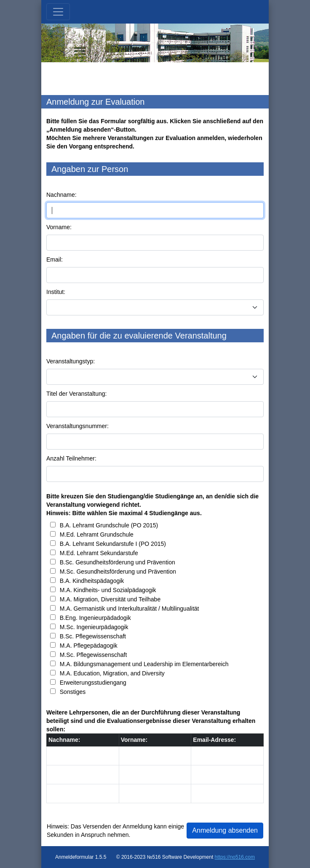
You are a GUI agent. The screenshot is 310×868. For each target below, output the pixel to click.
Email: (55, 259)
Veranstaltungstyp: (71, 361)
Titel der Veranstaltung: (76, 394)
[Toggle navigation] (58, 12)
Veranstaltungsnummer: (77, 426)
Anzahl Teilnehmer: (71, 458)
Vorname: (59, 227)
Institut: (56, 292)
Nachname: (61, 195)
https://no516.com (235, 857)
